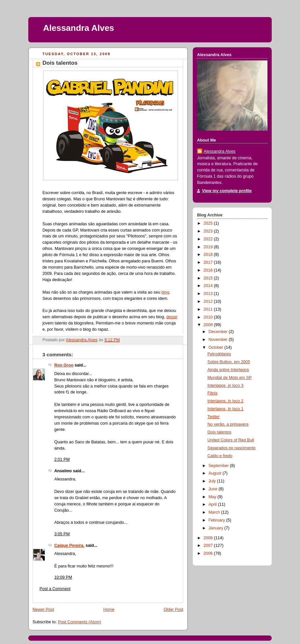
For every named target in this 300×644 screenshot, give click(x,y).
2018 (209, 255)
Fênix (213, 393)
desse (172, 317)
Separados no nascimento (232, 448)
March (215, 512)
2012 (209, 301)
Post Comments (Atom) (79, 622)
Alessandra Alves (79, 28)
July (213, 481)
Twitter (214, 417)
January (216, 528)
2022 (209, 239)
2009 (209, 325)
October (216, 347)
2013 (209, 294)
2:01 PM (62, 459)
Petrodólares (219, 354)
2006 (209, 553)
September (219, 466)
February (217, 520)
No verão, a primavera (228, 424)
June (214, 489)
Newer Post (43, 610)
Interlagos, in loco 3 (225, 386)
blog (165, 292)
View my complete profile (227, 191)
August (216, 473)
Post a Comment (55, 589)
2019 (209, 247)
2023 (209, 231)
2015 (209, 278)
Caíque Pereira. (69, 545)
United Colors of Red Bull (231, 440)
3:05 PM (62, 534)
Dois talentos (220, 432)
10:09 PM (63, 577)
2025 (209, 223)
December (219, 332)
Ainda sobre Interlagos (228, 370)
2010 (209, 317)
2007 (209, 545)
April (213, 504)
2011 (209, 309)
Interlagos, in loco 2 (225, 401)
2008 (209, 538)
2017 (209, 262)
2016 (209, 270)
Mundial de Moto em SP (230, 378)
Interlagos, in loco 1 (225, 409)
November (219, 340)
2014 (209, 286)
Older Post (173, 610)
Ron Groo (64, 365)
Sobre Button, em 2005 (229, 362)
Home (109, 610)
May (213, 497)
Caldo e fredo (220, 456)
